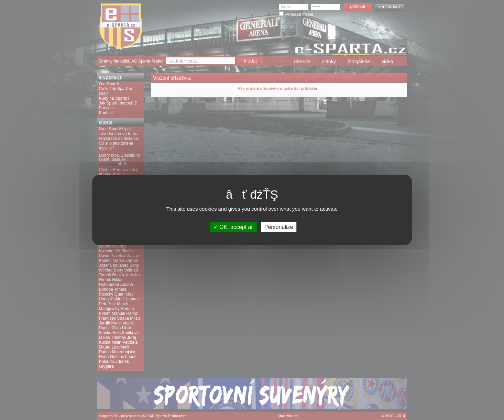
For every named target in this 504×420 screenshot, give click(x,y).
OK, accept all (234, 227)
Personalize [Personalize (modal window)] (279, 227)
